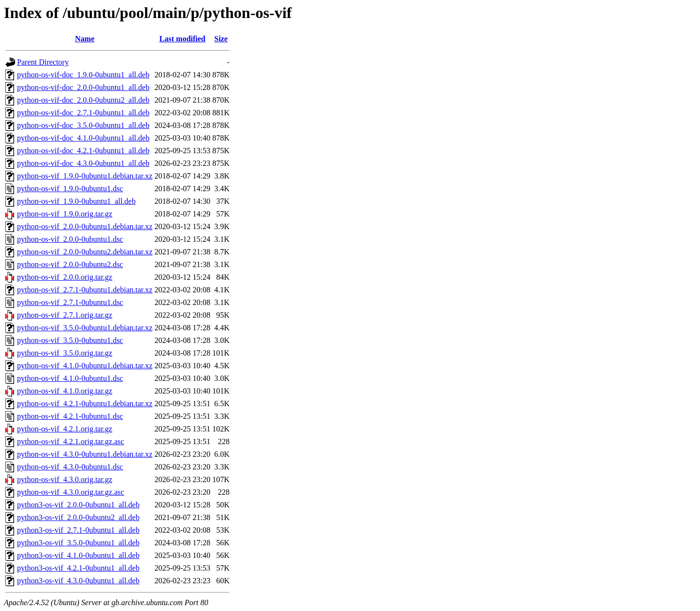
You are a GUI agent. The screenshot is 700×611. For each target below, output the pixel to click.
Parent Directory (43, 62)
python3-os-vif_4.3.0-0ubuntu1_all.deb (78, 581)
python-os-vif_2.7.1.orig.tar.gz (65, 315)
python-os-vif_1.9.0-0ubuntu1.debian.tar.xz (85, 176)
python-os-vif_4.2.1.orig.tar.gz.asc (70, 441)
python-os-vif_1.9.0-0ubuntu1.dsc (70, 189)
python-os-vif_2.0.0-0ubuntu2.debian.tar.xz (85, 252)
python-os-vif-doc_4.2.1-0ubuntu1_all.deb (83, 151)
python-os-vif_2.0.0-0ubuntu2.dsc (70, 264)
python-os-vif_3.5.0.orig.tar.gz (65, 353)
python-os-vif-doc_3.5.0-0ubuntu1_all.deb (83, 125)
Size (221, 39)
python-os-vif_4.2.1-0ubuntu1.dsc (70, 416)
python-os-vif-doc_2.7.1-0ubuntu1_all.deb (83, 113)
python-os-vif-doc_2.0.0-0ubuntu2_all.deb (83, 100)
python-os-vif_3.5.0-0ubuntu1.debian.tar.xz (85, 328)
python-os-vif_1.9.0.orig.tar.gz (65, 214)
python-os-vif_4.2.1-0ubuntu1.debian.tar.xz (85, 404)
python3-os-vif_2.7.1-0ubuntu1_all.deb (78, 530)
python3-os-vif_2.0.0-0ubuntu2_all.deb (78, 517)
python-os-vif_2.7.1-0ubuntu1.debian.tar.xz (85, 290)
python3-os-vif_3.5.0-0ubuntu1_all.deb (78, 543)
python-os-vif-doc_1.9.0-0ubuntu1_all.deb (83, 75)
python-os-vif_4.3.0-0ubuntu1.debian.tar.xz (85, 454)
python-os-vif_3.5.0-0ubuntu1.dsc (70, 340)
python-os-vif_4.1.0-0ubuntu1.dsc (70, 378)
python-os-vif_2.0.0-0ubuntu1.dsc (70, 239)
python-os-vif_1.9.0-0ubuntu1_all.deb (76, 201)
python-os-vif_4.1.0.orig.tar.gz (65, 391)
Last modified (183, 39)
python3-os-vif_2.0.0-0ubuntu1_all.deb (78, 505)
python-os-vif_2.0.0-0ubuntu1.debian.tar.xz (85, 226)
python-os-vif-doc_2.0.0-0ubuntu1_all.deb (83, 87)
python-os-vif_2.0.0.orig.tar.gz (65, 277)
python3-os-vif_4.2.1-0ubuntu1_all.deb (78, 568)
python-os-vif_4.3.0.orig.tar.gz (65, 479)
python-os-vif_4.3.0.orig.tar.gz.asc (70, 492)
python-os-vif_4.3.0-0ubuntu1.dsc (70, 467)
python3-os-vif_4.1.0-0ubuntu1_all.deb (78, 555)
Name (85, 39)
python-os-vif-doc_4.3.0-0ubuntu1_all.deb (83, 163)
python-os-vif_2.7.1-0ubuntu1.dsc (70, 302)
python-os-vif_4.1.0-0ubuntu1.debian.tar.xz (85, 366)
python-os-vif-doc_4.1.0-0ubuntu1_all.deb (83, 138)
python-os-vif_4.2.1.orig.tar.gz (65, 429)
